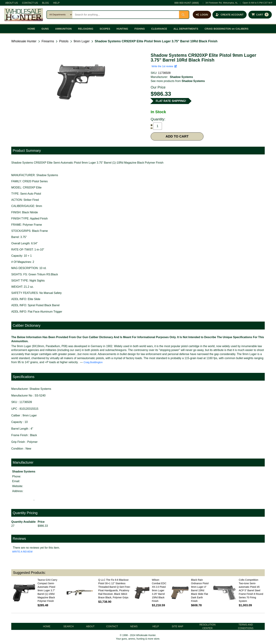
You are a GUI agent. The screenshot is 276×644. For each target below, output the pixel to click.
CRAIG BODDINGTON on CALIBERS (226, 29)
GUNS (45, 29)
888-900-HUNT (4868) (187, 3)
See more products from (178, 81)
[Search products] (126, 15)
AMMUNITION (63, 29)
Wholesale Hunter (24, 41)
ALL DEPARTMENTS (186, 29)
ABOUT (90, 626)
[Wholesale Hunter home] (24, 15)
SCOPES (105, 29)
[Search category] (60, 15)
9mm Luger (82, 41)
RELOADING (86, 29)
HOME (31, 29)
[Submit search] (184, 15)
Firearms (48, 41)
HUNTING (122, 29)
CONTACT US (30, 3)
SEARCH (68, 626)
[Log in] (202, 15)
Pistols (64, 41)
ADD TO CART (177, 136)
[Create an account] (230, 15)
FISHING (140, 29)
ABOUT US (12, 3)
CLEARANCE (159, 29)
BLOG (46, 3)
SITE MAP (178, 626)
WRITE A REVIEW (22, 552)
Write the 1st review (164, 66)
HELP (56, 3)
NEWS (134, 626)
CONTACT (112, 626)
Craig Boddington (93, 362)
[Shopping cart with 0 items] (260, 15)
